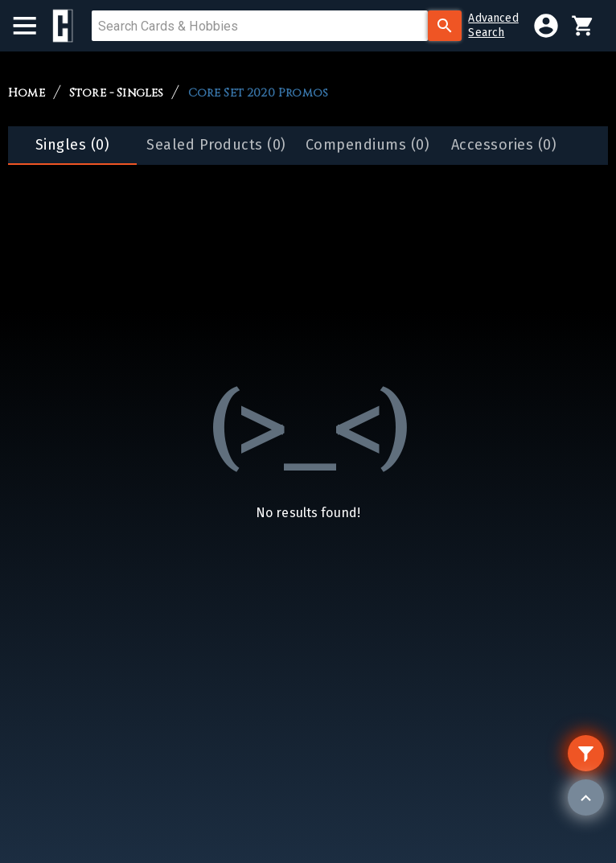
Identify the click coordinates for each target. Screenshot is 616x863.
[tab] (72, 146)
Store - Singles (117, 93)
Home (27, 93)
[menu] (33, 26)
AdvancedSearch (493, 25)
